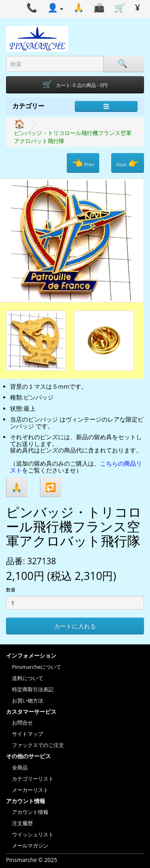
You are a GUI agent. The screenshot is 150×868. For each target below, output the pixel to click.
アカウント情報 (30, 812)
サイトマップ (28, 734)
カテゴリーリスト (33, 779)
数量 (11, 590)
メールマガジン (30, 846)
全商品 (20, 767)
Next (128, 163)
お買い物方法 (28, 700)
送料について (28, 678)
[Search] (124, 64)
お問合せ (22, 723)
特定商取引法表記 (33, 689)
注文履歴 (22, 823)
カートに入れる (75, 626)
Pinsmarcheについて (37, 667)
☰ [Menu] (106, 106)
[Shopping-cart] (75, 85)
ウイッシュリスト (33, 834)
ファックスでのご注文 (38, 745)
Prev (83, 163)
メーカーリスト (30, 790)
